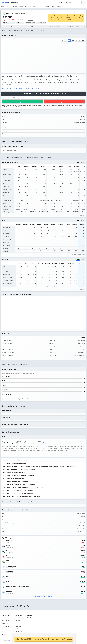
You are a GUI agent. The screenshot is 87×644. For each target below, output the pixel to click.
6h (16, 460)
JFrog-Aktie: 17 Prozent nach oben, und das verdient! (21, 484)
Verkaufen (65, 102)
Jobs (3, 632)
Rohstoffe (47, 7)
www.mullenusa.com (44, 443)
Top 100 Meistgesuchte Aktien (44, 596)
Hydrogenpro (10, 551)
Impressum (5, 618)
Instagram (19, 629)
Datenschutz (6, 626)
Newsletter (5, 634)
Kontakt (29, 618)
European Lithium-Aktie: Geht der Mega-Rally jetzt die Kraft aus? (24, 496)
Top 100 (15, 7)
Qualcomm (9, 592)
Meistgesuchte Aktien (25, 7)
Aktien (8, 7)
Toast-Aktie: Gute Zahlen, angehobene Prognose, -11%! (21, 475)
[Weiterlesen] (84, 464)
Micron (8, 581)
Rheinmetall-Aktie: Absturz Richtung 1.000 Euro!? (20, 493)
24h (22, 460)
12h (19, 460)
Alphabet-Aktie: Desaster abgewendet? (17, 481)
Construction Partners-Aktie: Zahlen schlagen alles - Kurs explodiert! (25, 487)
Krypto (34, 7)
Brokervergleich (57, 7)
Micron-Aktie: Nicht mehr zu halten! (16, 464)
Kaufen (23, 102)
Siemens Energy (10, 571)
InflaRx (8, 546)
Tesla (7, 556)
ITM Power (9, 541)
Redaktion (19, 618)
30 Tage (31, 460)
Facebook (19, 626)
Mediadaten (5, 621)
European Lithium (11, 566)
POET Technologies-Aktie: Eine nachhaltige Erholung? (21, 470)
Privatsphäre (6, 629)
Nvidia (8, 561)
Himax (8, 576)
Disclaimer (5, 623)
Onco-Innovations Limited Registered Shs (18, 587)
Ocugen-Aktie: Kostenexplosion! (15, 478)
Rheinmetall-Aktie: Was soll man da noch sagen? (20, 490)
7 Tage (26, 460)
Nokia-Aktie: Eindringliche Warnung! (16, 472)
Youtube (18, 621)
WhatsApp (19, 632)
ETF (40, 7)
